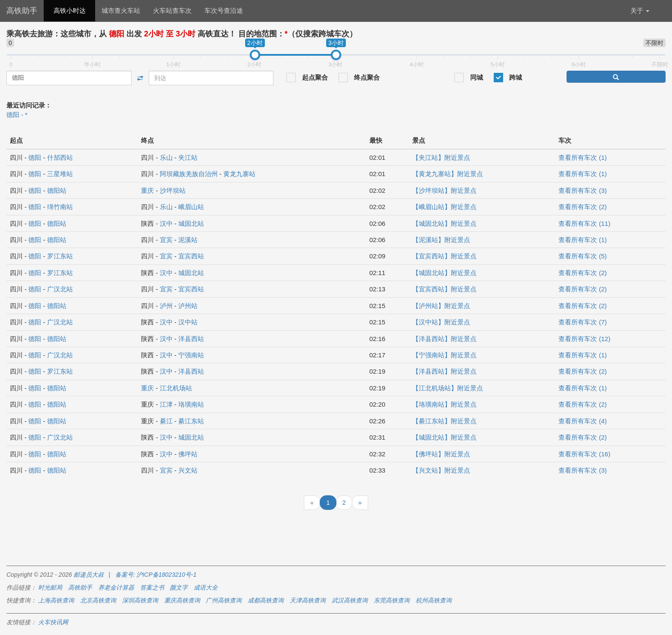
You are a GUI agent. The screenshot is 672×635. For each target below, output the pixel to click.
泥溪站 (188, 240)
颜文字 (179, 587)
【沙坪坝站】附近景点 (444, 190)
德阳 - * (17, 115)
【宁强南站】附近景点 (444, 355)
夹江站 (188, 157)
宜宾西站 (191, 256)
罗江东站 (60, 256)
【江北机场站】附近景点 (448, 388)
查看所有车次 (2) (583, 207)
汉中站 (188, 322)
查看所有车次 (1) (583, 157)
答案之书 (152, 587)
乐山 (166, 157)
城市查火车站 (121, 10)
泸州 (166, 306)
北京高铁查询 (98, 600)
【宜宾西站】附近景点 (444, 256)
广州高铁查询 (224, 600)
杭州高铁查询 (434, 600)
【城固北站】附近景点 (444, 223)
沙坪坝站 (173, 190)
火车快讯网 (53, 622)
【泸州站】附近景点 (441, 306)
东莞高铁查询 (392, 600)
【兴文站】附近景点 (441, 470)
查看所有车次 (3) (583, 190)
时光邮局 (50, 587)
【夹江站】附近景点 (441, 157)
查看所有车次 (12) (584, 339)
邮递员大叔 (89, 575)
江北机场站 (176, 388)
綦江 (166, 421)
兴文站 (188, 470)
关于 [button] (640, 10)
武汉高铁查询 (350, 600)
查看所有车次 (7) (583, 322)
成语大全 (206, 587)
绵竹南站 (60, 207)
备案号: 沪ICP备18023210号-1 (156, 575)
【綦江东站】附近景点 (444, 421)
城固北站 (191, 223)
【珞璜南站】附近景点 (444, 404)
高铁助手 (22, 11)
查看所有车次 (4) (583, 421)
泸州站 (188, 306)
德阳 (35, 157)
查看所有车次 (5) (583, 256)
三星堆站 (60, 174)
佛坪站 (188, 454)
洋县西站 (191, 339)
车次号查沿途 (224, 10)
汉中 (166, 223)
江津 (166, 404)
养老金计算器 (116, 587)
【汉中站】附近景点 (441, 322)
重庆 (147, 190)
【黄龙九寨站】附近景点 (448, 174)
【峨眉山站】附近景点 (444, 207)
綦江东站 (191, 421)
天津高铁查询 (308, 600)
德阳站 (57, 190)
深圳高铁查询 (140, 600)
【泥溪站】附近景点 (441, 240)
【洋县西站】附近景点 (444, 339)
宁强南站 (191, 355)
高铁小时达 (70, 10)
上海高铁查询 (56, 600)
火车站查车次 (172, 10)
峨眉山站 (191, 207)
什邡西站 (60, 157)
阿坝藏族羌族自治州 (189, 174)
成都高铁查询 (266, 600)
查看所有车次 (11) (584, 223)
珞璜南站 (191, 404)
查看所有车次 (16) (584, 454)
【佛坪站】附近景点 (441, 454)
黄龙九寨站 (239, 174)
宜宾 (166, 240)
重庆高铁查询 (182, 600)
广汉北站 (60, 289)
